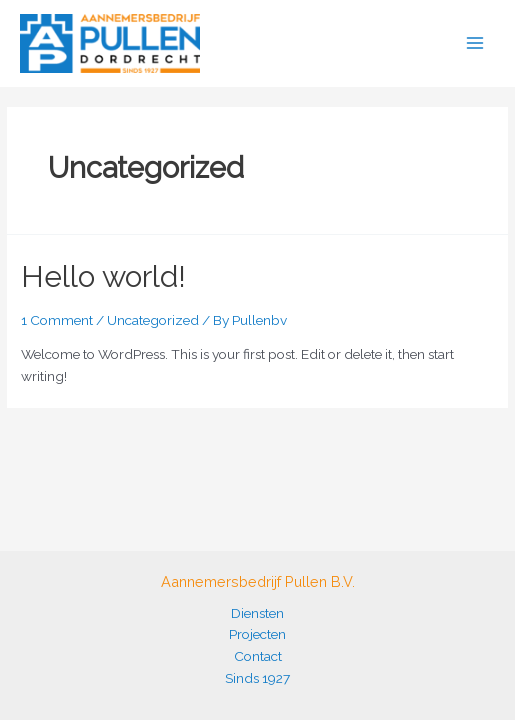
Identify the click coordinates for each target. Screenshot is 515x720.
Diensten (257, 613)
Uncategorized (153, 320)
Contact (258, 656)
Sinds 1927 (257, 678)
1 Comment (57, 320)
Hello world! (103, 276)
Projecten (257, 634)
